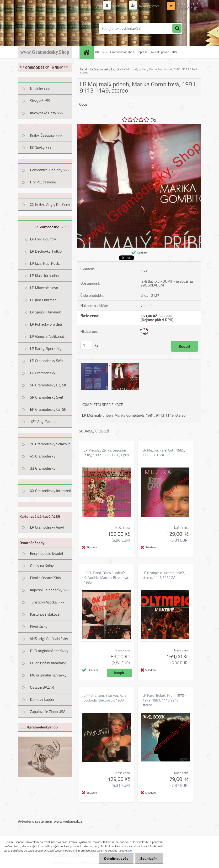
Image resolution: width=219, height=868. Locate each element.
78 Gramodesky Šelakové (50, 444)
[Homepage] (87, 52)
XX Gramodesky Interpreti (51, 491)
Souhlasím (148, 858)
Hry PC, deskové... (44, 182)
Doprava (142, 52)
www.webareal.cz (68, 821)
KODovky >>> (41, 147)
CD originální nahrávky (48, 663)
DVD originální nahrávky (49, 651)
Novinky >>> (40, 88)
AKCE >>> (101, 52)
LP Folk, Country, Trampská (43, 241)
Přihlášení (117, 6)
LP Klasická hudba (45, 275)
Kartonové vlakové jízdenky (45, 616)
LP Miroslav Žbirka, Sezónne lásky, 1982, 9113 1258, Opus (106, 453)
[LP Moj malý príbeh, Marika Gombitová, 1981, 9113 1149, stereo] (139, 126)
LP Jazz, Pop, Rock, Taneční (45, 265)
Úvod (84, 69)
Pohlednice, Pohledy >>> (50, 170)
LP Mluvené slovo (44, 288)
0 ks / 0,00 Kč (187, 4)
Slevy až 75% (40, 101)
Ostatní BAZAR (42, 687)
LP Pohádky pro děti (46, 324)
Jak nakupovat (159, 52)
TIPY (174, 52)
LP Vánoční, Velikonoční (49, 336)
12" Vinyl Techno (43, 421)
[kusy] (86, 345)
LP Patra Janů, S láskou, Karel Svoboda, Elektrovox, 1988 (106, 698)
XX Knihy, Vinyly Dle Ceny (50, 204)
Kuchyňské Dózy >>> (47, 113)
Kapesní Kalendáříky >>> (50, 590)
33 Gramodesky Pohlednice (43, 470)
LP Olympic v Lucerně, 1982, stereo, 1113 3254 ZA (164, 575)
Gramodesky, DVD (122, 52)
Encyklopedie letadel (47, 553)
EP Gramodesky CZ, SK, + (50, 409)
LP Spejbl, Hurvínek (45, 312)
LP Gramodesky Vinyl (47, 527)
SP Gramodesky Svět (47, 397)
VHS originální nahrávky (49, 639)
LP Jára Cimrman (43, 300)
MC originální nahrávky (48, 675)
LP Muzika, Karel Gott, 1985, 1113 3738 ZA (164, 453)
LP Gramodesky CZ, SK (52, 227)
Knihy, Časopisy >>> (46, 135)
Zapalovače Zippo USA (48, 712)
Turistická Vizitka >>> (47, 602)
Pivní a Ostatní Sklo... (47, 578)
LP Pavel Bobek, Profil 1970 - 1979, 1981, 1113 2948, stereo (165, 700)
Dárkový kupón (42, 699)
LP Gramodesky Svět (47, 361)
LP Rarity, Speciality (46, 348)
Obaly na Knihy (42, 566)
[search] (177, 29)
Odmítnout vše (113, 858)
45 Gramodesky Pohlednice (43, 458)
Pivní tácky (39, 626)
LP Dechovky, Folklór (47, 251)
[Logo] (51, 28)
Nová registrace (148, 6)
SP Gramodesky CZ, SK (48, 385)
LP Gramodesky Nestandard (43, 374)
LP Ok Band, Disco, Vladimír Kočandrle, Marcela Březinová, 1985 (106, 578)
